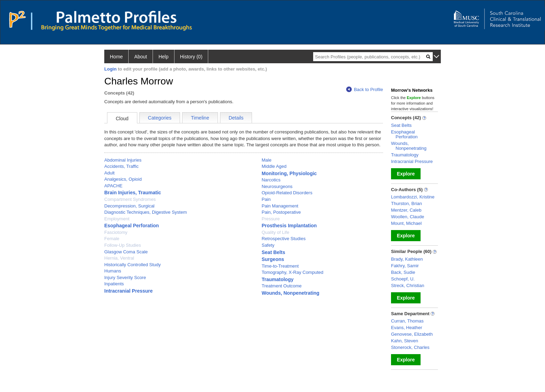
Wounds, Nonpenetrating (291, 293)
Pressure (271, 219)
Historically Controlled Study (133, 265)
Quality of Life (276, 232)
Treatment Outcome (282, 286)
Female (112, 239)
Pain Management (280, 206)
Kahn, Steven (405, 341)
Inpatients (114, 284)
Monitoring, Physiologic (289, 173)
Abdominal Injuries (123, 160)
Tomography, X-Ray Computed (293, 272)
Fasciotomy (116, 232)
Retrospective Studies (284, 239)
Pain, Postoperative (281, 212)
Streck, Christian (408, 285)
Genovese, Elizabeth (412, 334)
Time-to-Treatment (280, 266)
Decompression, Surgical (129, 206)
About (141, 57)
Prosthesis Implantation (289, 226)
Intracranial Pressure (128, 291)
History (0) (191, 57)
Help (164, 57)
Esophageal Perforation (132, 226)
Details (236, 118)
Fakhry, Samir (405, 266)
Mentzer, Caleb (406, 210)
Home (116, 57)
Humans (113, 271)
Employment (117, 219)
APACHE (113, 186)
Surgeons (273, 259)
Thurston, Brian (406, 203)
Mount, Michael (406, 223)
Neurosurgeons (277, 186)
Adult (109, 173)
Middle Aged (274, 166)
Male (267, 160)
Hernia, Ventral (119, 258)
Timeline (200, 118)
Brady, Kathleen (407, 259)
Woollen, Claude (408, 217)
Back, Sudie (403, 272)
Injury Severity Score (125, 277)
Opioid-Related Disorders (287, 193)
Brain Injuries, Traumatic (133, 193)
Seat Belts (274, 252)
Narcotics (271, 180)
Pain (266, 199)
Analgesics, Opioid (123, 179)
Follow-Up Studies (123, 245)
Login (110, 69)
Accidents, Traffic (121, 166)
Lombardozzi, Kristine (413, 197)
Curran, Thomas (407, 321)
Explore (406, 174)
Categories (160, 118)
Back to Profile (365, 89)
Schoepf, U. (403, 279)
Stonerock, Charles (410, 347)
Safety (268, 245)
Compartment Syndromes (130, 199)
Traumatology (278, 279)
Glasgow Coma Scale (126, 252)
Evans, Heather (407, 328)
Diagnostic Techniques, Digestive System (146, 212)
